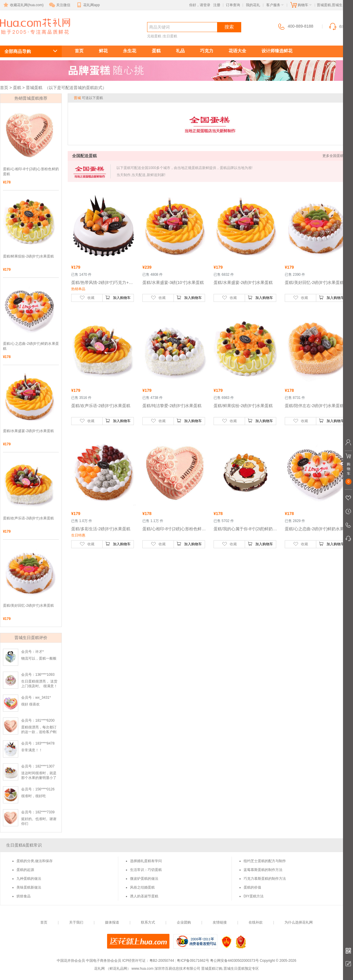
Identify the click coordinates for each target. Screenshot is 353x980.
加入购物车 (118, 297)
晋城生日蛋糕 (32, 37)
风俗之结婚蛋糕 (142, 887)
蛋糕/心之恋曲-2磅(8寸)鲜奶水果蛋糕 (31, 346)
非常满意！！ (32, 750)
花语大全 (237, 51)
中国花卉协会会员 (71, 961)
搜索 (229, 27)
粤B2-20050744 (162, 961)
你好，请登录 (200, 5)
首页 (79, 51)
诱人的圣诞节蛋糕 (144, 896)
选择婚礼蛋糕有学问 (146, 861)
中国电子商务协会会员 (104, 961)
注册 (217, 5)
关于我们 (76, 922)
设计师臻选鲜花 (277, 51)
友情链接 (220, 922)
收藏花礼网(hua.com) (23, 5)
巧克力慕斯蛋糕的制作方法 (265, 879)
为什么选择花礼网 (299, 922)
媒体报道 (112, 922)
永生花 (130, 51)
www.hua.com (143, 969)
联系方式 (148, 922)
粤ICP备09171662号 (193, 961)
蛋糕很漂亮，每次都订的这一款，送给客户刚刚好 (39, 732)
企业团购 (184, 922)
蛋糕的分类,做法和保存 (35, 861)
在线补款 (256, 922)
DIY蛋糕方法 (254, 896)
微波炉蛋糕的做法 (144, 879)
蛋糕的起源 (25, 870)
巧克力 (207, 51)
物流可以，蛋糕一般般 (39, 658)
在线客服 (341, 26)
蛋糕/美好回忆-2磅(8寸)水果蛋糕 (28, 606)
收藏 (87, 297)
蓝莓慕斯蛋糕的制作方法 (263, 870)
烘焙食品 (24, 896)
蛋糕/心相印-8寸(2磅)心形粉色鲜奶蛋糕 (31, 172)
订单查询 (233, 5)
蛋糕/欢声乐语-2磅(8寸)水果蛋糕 (28, 518)
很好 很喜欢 (30, 704)
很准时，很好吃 (34, 796)
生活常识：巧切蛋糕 (146, 870)
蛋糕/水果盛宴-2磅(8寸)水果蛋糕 (28, 431)
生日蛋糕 (170, 36)
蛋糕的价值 (252, 887)
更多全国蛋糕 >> (335, 156)
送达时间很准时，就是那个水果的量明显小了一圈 (39, 778)
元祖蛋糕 (154, 36)
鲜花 (103, 51)
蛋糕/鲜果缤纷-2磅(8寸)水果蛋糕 (28, 256)
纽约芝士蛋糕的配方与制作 (265, 861)
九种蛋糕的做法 (29, 879)
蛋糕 (156, 51)
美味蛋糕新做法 (29, 887)
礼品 (180, 51)
